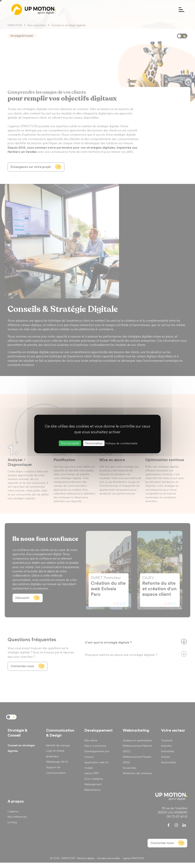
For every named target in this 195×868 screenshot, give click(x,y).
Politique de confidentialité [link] (121, 443)
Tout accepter (70, 443)
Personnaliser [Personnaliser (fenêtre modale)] (94, 443)
